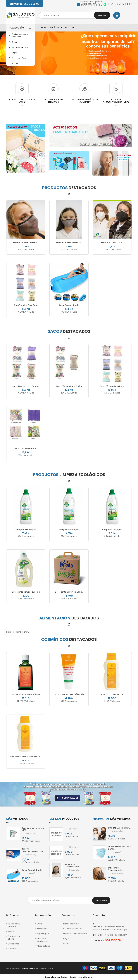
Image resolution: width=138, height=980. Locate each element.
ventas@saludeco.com (116, 935)
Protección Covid (71, 924)
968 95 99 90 (25, 4)
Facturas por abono (14, 938)
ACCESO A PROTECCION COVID (22, 101)
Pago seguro (43, 934)
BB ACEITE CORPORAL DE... (112, 694)
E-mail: (97, 935)
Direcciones (14, 944)
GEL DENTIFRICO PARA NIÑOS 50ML (69, 694)
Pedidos (12, 931)
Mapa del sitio (44, 946)
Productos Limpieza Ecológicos (20, 35)
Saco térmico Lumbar (26, 449)
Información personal (14, 925)
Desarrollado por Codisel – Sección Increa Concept (69, 977)
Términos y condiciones (43, 940)
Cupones (12, 949)
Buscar (102, 15)
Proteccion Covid (19, 58)
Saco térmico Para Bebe (26, 305)
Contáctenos (55, 27)
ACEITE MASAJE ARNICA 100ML (26, 694)
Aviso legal (42, 929)
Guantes (16, 42)
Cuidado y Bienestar (73, 929)
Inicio (43, 27)
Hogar (15, 53)
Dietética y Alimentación (75, 934)
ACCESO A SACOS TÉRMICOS (53, 101)
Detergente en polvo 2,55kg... (69, 592)
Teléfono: (98, 940)
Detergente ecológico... (26, 530)
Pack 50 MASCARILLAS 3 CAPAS (119, 848)
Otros (66, 943)
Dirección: (97, 926)
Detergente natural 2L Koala (26, 592)
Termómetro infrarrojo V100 (33, 829)
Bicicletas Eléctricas (20, 47)
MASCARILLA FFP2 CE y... (112, 243)
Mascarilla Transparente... (26, 243)
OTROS (15, 63)
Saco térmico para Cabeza (26, 386)
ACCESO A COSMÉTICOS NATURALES (85, 101)
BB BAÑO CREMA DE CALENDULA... (26, 757)
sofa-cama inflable (69, 305)
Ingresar (70, 27)
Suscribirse (101, 900)
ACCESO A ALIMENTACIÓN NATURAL (116, 101)
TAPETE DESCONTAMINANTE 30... (33, 850)
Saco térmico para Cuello (69, 386)
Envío (40, 924)
